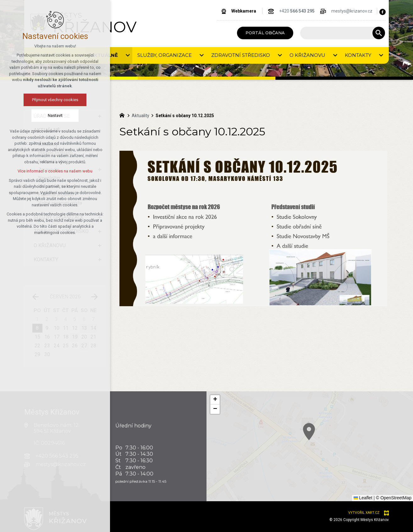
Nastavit (46, 115)
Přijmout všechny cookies (46, 100)
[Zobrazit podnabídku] (128, 55)
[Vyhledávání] (379, 33)
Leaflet (363, 498)
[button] (366, 467)
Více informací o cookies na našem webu (47, 171)
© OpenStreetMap (394, 498)
